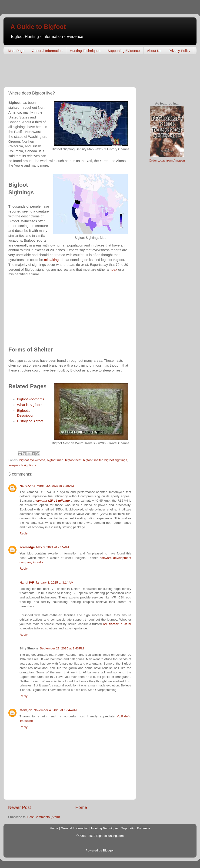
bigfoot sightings (116, 460)
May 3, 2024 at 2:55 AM (52, 547)
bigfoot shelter (93, 460)
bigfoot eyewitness (32, 460)
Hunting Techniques (85, 51)
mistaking (51, 260)
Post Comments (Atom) (44, 817)
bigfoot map (55, 460)
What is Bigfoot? (30, 405)
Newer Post (20, 807)
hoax (113, 270)
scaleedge (27, 547)
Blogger (108, 850)
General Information (47, 51)
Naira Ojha (27, 486)
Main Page (16, 51)
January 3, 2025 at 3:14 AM (54, 583)
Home (81, 807)
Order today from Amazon (167, 160)
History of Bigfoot (30, 421)
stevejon (26, 710)
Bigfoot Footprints (30, 399)
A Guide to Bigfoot (38, 27)
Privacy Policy (179, 51)
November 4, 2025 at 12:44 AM (55, 710)
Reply (24, 533)
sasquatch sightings (22, 465)
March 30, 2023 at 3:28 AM (55, 486)
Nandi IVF (27, 583)
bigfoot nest (73, 460)
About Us (154, 51)
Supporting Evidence (124, 51)
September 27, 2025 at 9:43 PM (62, 648)
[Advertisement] (88, 72)
